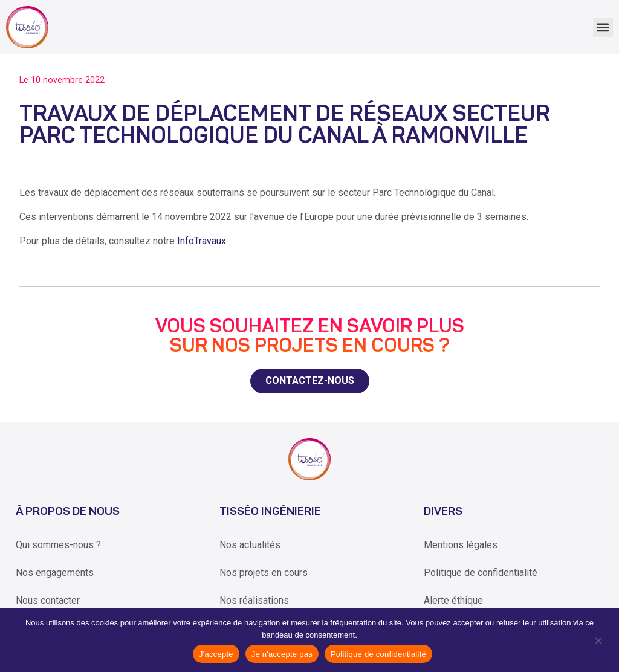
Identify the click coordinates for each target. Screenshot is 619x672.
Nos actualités (250, 545)
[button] (603, 27)
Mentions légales (461, 545)
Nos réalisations (254, 600)
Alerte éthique (453, 600)
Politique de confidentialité (481, 573)
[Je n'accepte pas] (598, 640)
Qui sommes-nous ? (58, 545)
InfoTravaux (202, 241)
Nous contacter (48, 600)
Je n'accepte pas (282, 654)
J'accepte (216, 654)
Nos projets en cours (264, 573)
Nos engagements (55, 573)
